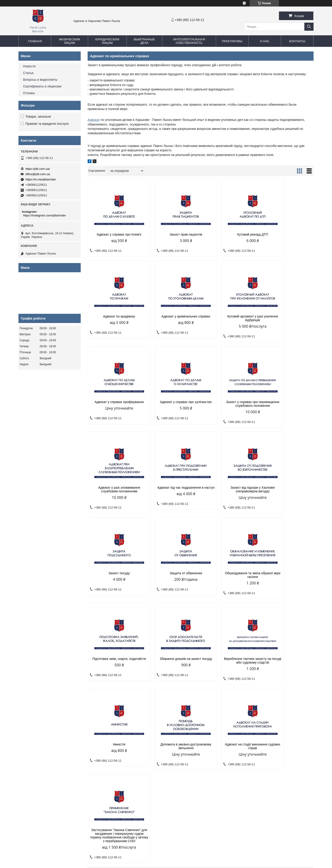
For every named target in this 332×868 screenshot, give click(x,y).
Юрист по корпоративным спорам (119, 747)
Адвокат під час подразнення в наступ (229, 404)
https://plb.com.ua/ (38, 169)
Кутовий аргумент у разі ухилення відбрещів (172, 318)
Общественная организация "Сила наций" (200, 751)
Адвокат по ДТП (32, 753)
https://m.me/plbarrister (41, 179)
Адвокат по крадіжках (287, 234)
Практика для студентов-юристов (194, 745)
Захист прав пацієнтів (172, 234)
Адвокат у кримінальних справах (115, 316)
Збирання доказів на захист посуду (115, 579)
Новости (29, 66)
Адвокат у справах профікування (229, 316)
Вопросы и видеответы (40, 80)
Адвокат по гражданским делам (43, 741)
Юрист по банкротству (111, 759)
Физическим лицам (70, 41)
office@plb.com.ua (38, 174)
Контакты (297, 41)
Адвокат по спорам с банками (42, 759)
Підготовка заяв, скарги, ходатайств (287, 493)
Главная (35, 41)
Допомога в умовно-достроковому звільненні (287, 579)
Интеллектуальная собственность (189, 41)
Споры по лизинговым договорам (119, 753)
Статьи (28, 73)
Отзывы (29, 93)
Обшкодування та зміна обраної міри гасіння (229, 493)
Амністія (229, 577)
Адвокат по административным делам (47, 770)
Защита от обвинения (172, 491)
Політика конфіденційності (199, 864)
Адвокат (94, 120)
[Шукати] (309, 27)
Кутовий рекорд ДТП (229, 234)
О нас (265, 41)
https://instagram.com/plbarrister (44, 215)
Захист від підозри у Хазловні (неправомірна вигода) (287, 404)
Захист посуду (114, 491)
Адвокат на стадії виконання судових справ (114, 664)
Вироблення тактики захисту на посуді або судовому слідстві (172, 579)
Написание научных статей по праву (196, 740)
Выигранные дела (144, 41)
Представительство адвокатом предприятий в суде (127, 773)
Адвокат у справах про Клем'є (114, 234)
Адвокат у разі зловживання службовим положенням (172, 404)
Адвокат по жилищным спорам (42, 765)
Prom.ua (188, 859)
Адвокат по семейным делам (41, 747)
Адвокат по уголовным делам (41, 736)
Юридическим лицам (107, 41)
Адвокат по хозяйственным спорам (120, 736)
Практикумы (232, 41)
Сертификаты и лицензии (42, 86)
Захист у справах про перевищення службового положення (115, 406)
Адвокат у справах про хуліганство (287, 318)
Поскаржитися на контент (163, 864)
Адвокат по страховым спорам (117, 765)
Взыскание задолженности (115, 741)
